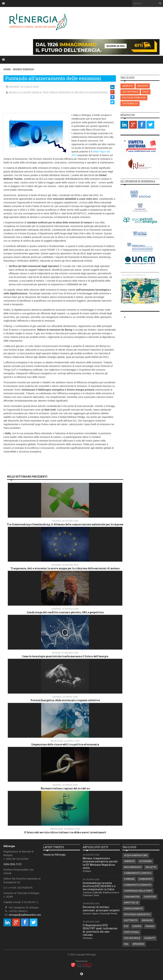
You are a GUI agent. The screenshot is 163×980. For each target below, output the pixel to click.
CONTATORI (150, 897)
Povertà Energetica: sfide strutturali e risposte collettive (65, 700)
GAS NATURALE (130, 92)
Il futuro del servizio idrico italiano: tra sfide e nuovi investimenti (65, 832)
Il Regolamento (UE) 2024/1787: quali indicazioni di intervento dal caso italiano (100, 930)
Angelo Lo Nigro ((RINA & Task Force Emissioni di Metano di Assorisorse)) (58, 92)
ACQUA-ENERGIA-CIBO (136, 855)
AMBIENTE (127, 86)
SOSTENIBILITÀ (130, 104)
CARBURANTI (146, 879)
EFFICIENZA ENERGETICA (137, 914)
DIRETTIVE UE (131, 903)
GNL (126, 944)
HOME (7, 69)
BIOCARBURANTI (133, 867)
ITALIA (146, 92)
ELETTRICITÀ (131, 920)
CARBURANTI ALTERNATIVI (138, 885)
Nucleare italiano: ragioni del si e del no (65, 788)
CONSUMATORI (132, 897)
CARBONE (129, 879)
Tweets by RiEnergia (54, 855)
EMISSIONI (143, 86)
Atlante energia (134, 275)
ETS (126, 926)
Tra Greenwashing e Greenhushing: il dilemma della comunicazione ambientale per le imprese (65, 524)
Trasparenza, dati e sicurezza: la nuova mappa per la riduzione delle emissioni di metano (65, 568)
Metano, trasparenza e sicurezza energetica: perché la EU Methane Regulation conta (100, 863)
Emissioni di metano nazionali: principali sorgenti (101, 908)
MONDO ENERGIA (23, 69)
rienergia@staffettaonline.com (25, 915)
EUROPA (137, 926)
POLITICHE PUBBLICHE (134, 98)
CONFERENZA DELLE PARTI (138, 891)
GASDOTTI (150, 938)
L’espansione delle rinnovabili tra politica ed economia (65, 744)
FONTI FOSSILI (131, 932)
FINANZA (150, 926)
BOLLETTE (151, 867)
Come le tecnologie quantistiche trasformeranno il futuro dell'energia (65, 656)
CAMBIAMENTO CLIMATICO (138, 873)
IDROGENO (138, 944)
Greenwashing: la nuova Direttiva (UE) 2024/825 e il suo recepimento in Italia (99, 886)
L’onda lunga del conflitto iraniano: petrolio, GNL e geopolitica (65, 612)
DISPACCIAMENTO (133, 909)
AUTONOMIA (145, 861)
